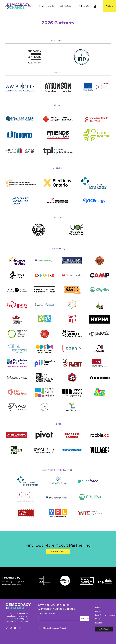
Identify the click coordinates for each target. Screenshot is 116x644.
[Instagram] (7, 628)
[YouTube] (15, 628)
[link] (95, 6)
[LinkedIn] (19, 628)
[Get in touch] (104, 629)
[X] (11, 628)
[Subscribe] (85, 618)
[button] (18, 6)
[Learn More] (58, 552)
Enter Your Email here (48, 614)
